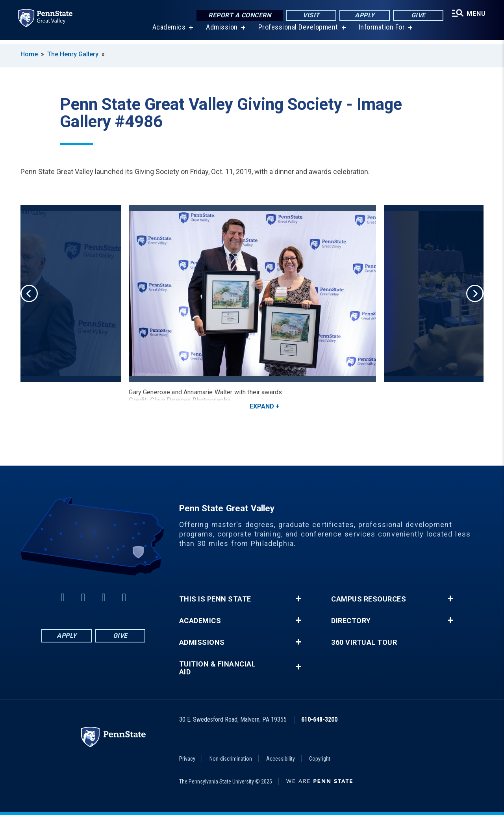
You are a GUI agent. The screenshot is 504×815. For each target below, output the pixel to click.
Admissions (202, 642)
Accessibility (281, 759)
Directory (351, 621)
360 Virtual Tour (364, 642)
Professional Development (297, 31)
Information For (381, 31)
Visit (310, 16)
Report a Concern (238, 16)
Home (29, 54)
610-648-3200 (319, 719)
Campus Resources (369, 599)
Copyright (320, 759)
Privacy (187, 759)
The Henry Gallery (73, 54)
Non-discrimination (231, 759)
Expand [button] (262, 406)
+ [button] (298, 599)
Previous (29, 293)
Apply (364, 16)
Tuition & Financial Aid (218, 668)
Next (475, 293)
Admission (221, 31)
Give (417, 16)
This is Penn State (215, 599)
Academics (168, 31)
